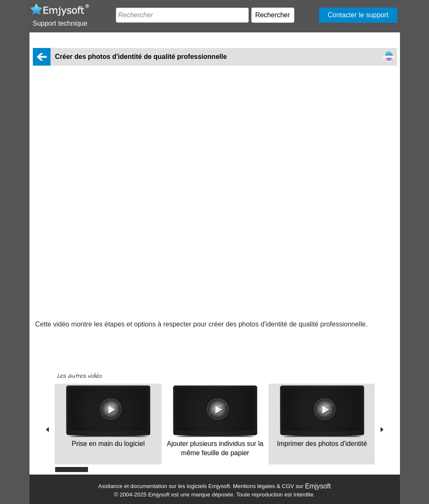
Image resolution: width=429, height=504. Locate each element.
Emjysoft (318, 486)
